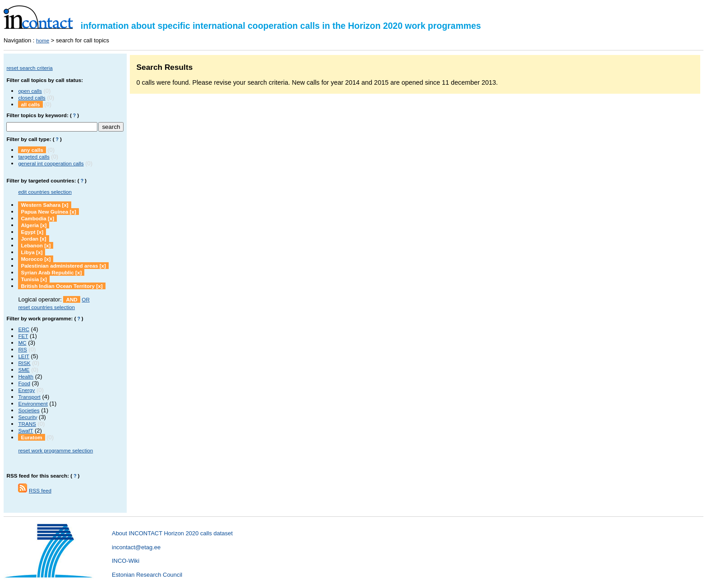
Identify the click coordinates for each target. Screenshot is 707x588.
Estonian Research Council (147, 575)
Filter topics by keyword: (37, 115)
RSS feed (40, 490)
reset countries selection (46, 307)
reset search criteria (29, 68)
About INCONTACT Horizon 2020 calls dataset (172, 533)
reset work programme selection (55, 450)
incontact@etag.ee (136, 547)
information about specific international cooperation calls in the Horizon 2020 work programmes (242, 26)
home (43, 40)
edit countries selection (45, 192)
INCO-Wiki (126, 561)
